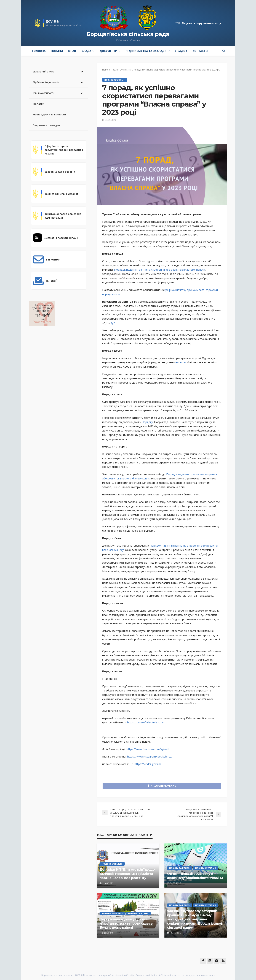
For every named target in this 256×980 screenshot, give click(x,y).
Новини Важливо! (180, 868)
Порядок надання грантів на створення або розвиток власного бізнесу (160, 270)
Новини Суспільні (115, 80)
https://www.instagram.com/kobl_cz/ (150, 756)
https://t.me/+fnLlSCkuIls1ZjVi (145, 722)
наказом (181, 362)
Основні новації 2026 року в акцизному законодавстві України (195, 876)
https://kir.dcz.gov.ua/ (148, 764)
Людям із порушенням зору (201, 23)
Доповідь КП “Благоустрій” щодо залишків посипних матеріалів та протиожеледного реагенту (127, 874)
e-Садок (181, 51)
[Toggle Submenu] (82, 72)
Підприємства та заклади (146, 51)
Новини (57, 51)
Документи (108, 51)
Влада (86, 51)
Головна (39, 51)
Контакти (200, 51)
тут (113, 323)
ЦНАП (72, 51)
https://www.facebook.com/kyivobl (148, 749)
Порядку (147, 422)
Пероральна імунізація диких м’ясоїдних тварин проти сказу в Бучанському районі (126, 924)
